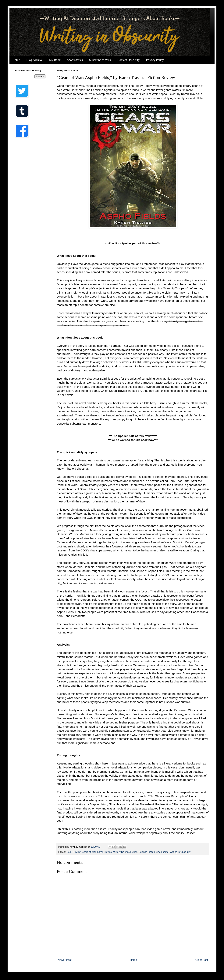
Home (16, 60)
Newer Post (65, 960)
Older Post (202, 960)
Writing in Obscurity (180, 852)
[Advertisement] (30, 201)
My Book (55, 60)
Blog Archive (34, 60)
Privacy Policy (155, 60)
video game (162, 852)
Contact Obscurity (128, 60)
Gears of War (89, 852)
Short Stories (75, 60)
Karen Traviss (104, 852)
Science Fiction (147, 852)
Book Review (74, 852)
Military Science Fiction (125, 852)
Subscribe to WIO (100, 60)
